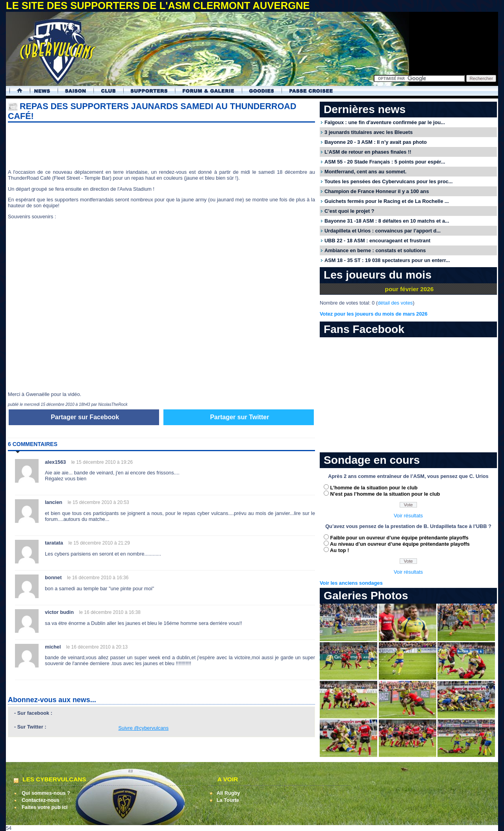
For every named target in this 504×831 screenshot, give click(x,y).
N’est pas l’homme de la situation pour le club (385, 494)
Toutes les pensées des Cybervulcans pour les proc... (389, 181)
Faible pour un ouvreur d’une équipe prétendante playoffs (399, 538)
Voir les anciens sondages (351, 583)
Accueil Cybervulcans (16, 91)
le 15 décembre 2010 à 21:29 (99, 543)
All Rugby (228, 793)
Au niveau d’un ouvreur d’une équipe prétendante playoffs (400, 544)
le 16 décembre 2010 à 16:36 (98, 578)
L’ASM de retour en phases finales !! (368, 152)
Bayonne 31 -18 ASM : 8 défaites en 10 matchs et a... (387, 221)
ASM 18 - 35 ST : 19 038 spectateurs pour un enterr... (387, 260)
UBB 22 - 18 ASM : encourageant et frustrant (377, 241)
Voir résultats (408, 516)
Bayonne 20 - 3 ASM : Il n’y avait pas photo (376, 142)
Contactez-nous (41, 800)
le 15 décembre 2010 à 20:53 (98, 502)
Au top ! (339, 550)
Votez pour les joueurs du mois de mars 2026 (374, 314)
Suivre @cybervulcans (144, 728)
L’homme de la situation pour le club (374, 488)
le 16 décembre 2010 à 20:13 (97, 647)
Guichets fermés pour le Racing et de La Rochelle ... (387, 201)
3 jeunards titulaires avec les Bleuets (369, 132)
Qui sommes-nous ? (46, 793)
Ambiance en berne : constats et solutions (375, 250)
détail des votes (395, 303)
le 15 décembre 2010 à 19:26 (102, 462)
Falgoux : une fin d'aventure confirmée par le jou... (385, 122)
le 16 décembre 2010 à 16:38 (110, 612)
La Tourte (228, 800)
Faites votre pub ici (45, 807)
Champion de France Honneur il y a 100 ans (377, 191)
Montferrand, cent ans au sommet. (365, 172)
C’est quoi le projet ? (349, 211)
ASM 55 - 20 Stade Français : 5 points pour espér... (385, 162)
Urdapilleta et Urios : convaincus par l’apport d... (383, 231)
